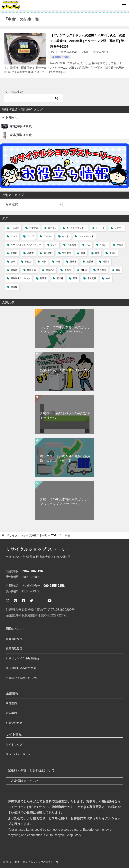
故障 (13, 262)
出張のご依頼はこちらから (22, 678)
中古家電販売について (23, 781)
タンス (14, 236)
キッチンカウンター (76, 228)
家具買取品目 (14, 639)
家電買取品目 (14, 649)
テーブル (48, 236)
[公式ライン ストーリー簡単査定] (15, 601)
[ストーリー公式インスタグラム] (7, 601)
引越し (113, 253)
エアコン (52, 228)
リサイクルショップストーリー (26, 245)
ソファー (119, 228)
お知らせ (12, 117)
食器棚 (14, 287)
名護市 (30, 253)
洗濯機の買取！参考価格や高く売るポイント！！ (65, 372)
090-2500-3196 (32, 571)
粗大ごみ (50, 270)
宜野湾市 (67, 253)
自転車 (84, 270)
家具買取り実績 (21, 135)
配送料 (60, 278)
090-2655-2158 (54, 586)
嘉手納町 (48, 253)
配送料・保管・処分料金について (31, 770)
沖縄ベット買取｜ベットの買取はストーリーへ (65, 415)
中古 (88, 245)
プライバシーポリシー (20, 754)
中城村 (103, 245)
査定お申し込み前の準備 (21, 668)
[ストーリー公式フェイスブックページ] (23, 601)
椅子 (44, 262)
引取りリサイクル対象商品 (22, 658)
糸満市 (68, 270)
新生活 (28, 262)
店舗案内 (11, 703)
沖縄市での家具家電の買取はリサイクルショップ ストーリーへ (65, 501)
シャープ (100, 228)
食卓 (108, 278)
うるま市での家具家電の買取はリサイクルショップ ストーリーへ (65, 329)
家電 (97, 253)
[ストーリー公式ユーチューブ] (50, 601)
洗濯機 (90, 262)
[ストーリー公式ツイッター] (31, 601)
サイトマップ (14, 744)
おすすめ (34, 228)
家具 (83, 253)
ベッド (65, 236)
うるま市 (15, 228)
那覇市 (43, 278)
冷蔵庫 (120, 245)
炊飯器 (14, 270)
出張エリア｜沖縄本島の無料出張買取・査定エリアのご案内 (65, 458)
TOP (32, 535)
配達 (75, 278)
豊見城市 (102, 270)
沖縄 (58, 262)
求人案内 (11, 713)
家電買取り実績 (60, 57)
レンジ (54, 245)
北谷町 (14, 253)
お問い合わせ (14, 723)
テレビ (30, 236)
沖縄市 (73, 262)
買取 (118, 270)
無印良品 (32, 270)
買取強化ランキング (20, 278)
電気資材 (92, 278)
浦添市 (106, 262)
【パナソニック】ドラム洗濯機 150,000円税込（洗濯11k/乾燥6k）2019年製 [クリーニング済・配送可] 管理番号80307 (88, 41)
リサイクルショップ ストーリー (38, 549)
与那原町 (72, 245)
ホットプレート (86, 236)
